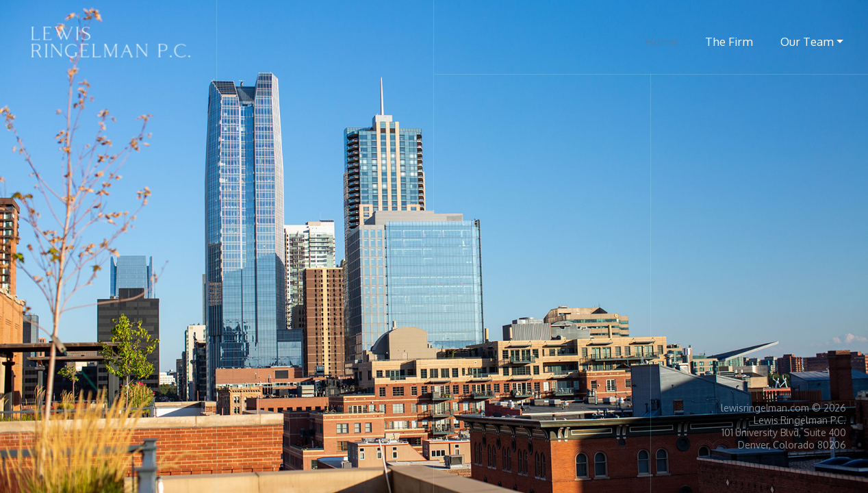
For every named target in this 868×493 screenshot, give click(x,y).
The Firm (729, 41)
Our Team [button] (807, 41)
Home (661, 41)
